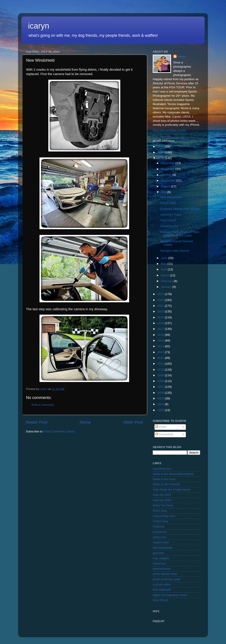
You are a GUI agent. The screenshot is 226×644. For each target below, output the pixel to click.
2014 (161, 346)
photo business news (167, 579)
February (167, 281)
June (165, 258)
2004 (161, 404)
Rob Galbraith (162, 590)
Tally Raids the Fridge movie (171, 490)
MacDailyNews (163, 548)
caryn (182, 56)
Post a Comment (43, 405)
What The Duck (163, 505)
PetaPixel (159, 564)
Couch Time (168, 203)
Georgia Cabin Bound (175, 251)
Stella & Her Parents (166, 484)
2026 (161, 147)
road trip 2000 (162, 500)
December (168, 163)
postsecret (160, 532)
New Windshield (171, 197)
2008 (161, 381)
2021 (161, 306)
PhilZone (159, 527)
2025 (161, 152)
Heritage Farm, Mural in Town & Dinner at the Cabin (180, 234)
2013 (161, 352)
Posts (161, 427)
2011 (161, 364)
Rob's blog (160, 511)
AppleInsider (161, 542)
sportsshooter (162, 569)
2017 (161, 329)
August (166, 186)
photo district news (165, 574)
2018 (161, 323)
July (164, 192)
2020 (161, 311)
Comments (164, 434)
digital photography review (170, 595)
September (169, 180)
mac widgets (161, 558)
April (164, 269)
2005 (161, 398)
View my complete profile (169, 130)
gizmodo (158, 553)
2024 (161, 158)
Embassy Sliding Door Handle (180, 209)
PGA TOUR (160, 600)
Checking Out (169, 226)
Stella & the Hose (164, 479)
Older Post (133, 422)
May (164, 264)
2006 (161, 393)
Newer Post (37, 422)
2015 (161, 340)
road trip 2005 (162, 495)
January (167, 287)
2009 (161, 375)
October (167, 175)
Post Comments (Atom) (60, 431)
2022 (161, 300)
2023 (161, 294)
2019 (161, 317)
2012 (161, 358)
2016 (161, 335)
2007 (161, 387)
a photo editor (162, 584)
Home (85, 422)
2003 (161, 410)
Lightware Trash (171, 215)
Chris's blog (160, 521)
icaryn (39, 26)
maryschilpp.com (164, 516)
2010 (161, 370)
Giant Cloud (168, 220)
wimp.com (159, 537)
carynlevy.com (162, 469)
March (165, 275)
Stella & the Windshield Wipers (173, 474)
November (168, 169)
